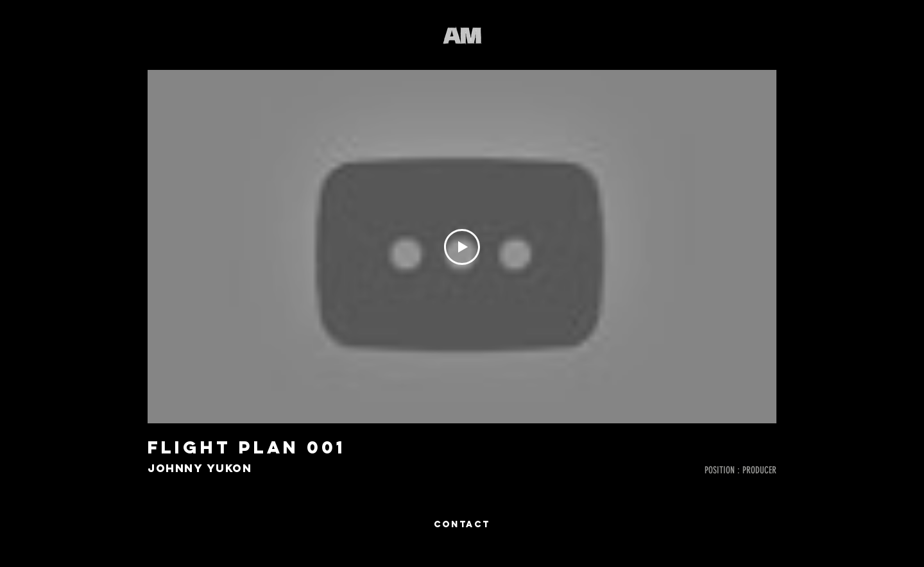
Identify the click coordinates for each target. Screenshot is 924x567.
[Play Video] (462, 247)
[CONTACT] (462, 525)
